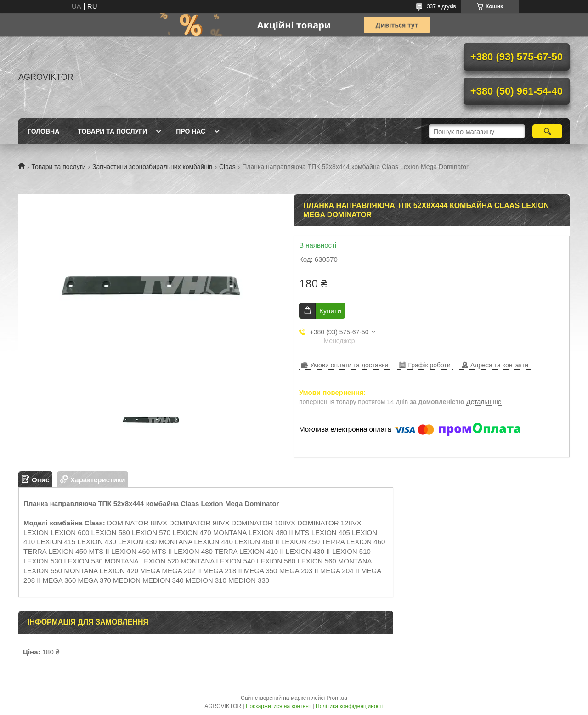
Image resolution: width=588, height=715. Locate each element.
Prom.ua (337, 698)
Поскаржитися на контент (278, 706)
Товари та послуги (112, 131)
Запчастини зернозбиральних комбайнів (152, 167)
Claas (227, 167)
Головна (43, 131)
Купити (330, 311)
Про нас (191, 131)
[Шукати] (547, 131)
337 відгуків (441, 6)
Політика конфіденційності (350, 706)
